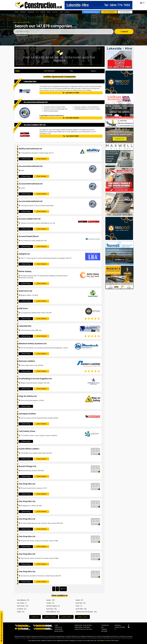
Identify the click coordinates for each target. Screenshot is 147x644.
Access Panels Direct (29, 236)
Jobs (61, 12)
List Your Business (109, 12)
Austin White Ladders (29, 449)
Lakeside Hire (30, 81)
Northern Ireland (52, 606)
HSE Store (23, 308)
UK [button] (142, 3)
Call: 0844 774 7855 (71, 93)
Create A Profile (120, 627)
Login (56, 625)
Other (78, 606)
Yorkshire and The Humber (84, 612)
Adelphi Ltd (24, 254)
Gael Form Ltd (25, 291)
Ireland (78, 600)
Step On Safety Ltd (28, 396)
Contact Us (58, 627)
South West (79, 609)
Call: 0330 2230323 (71, 118)
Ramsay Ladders (27, 361)
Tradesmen (31, 12)
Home (16, 12)
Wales (19, 612)
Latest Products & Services (83, 629)
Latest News (59, 629)
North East (79, 603)
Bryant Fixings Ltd (27, 466)
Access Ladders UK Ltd (35, 125)
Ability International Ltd (30, 149)
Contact (67, 12)
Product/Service (22, 35)
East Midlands (22, 600)
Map (71, 71)
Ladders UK (35, 617)
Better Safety (25, 271)
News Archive (59, 631)
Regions (94, 71)
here (102, 641)
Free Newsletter (125, 12)
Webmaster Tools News (82, 627)
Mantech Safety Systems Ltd (33, 344)
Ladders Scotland (50, 617)
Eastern (49, 600)
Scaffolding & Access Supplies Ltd (35, 379)
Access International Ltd (36, 102)
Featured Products (91, 12)
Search (124, 32)
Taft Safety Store (27, 431)
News (49, 12)
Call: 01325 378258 (71, 136)
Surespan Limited (27, 414)
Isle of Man (21, 603)
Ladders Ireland (66, 617)
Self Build (23, 12)
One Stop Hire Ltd (27, 484)
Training (43, 12)
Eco (37, 12)
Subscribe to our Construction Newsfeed (1, 627)
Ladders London (82, 617)
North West (21, 606)
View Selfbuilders (49, 71)
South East (50, 609)
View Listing (26, 159)
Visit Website (41, 159)
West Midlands (51, 612)
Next (62, 589)
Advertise (55, 12)
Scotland (20, 609)
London (49, 603)
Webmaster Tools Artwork (83, 625)
